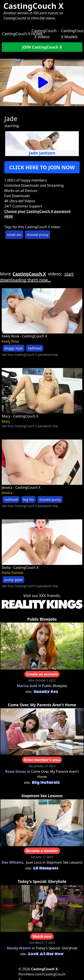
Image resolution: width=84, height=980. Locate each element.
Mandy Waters (19, 948)
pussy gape (13, 580)
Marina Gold (27, 686)
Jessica (7, 493)
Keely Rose (10, 341)
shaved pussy (37, 235)
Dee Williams (13, 862)
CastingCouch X (34, 6)
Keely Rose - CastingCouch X (24, 336)
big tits (28, 499)
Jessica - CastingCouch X (21, 487)
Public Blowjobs (42, 619)
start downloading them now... (37, 277)
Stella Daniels (12, 573)
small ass (14, 235)
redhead (35, 348)
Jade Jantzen (42, 153)
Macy (6, 421)
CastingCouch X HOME (22, 34)
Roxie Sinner (16, 771)
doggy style (14, 348)
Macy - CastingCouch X (20, 416)
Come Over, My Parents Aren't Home (42, 705)
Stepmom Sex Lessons (42, 796)
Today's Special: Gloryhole (42, 881)
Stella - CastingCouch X (20, 567)
